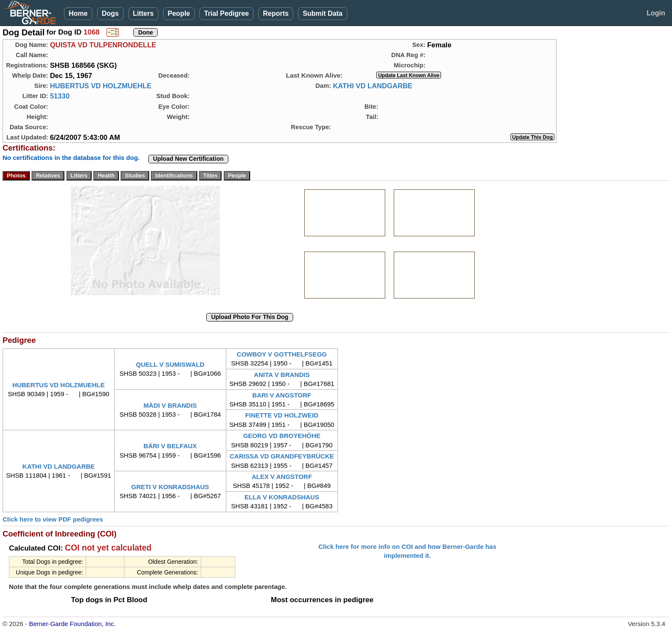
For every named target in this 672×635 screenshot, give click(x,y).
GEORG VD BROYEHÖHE (282, 436)
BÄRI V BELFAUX (170, 446)
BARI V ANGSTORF (282, 395)
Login (656, 13)
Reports (276, 13)
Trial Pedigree (226, 13)
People (179, 13)
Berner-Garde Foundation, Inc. (72, 624)
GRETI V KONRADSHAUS (170, 487)
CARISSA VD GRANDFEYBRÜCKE (282, 456)
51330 (60, 96)
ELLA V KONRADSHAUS (282, 497)
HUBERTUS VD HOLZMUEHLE (101, 86)
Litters (143, 13)
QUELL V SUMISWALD (170, 364)
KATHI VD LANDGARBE (373, 86)
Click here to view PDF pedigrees (53, 519)
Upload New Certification (188, 159)
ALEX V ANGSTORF (282, 477)
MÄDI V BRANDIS (170, 405)
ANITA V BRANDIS (282, 375)
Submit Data (322, 13)
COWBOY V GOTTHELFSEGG (282, 354)
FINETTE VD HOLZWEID (282, 415)
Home (78, 13)
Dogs (110, 13)
